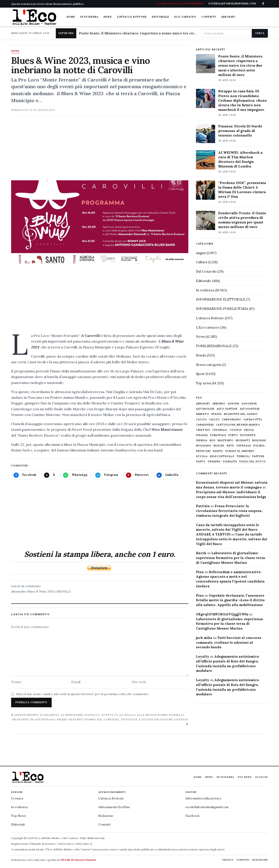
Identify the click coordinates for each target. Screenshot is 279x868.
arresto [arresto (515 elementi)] (202, 414)
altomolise (19, 591)
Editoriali (18, 824)
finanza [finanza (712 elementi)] (202, 435)
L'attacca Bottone (132, 17)
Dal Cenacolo (206, 271)
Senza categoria (209, 365)
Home (71, 17)
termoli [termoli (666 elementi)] (243, 456)
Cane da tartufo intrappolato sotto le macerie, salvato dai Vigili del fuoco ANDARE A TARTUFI (228, 530)
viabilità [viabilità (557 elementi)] (230, 462)
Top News (245, 777)
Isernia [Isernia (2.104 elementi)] (202, 440)
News (108, 17)
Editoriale (161, 17)
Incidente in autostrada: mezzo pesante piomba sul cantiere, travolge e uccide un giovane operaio (100, 722)
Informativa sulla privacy (203, 798)
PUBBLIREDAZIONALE (214, 346)
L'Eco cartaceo (208, 327)
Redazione (106, 816)
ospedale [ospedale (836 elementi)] (244, 446)
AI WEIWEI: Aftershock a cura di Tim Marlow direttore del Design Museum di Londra (240, 159)
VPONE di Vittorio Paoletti (78, 860)
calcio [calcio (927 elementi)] (214, 420)
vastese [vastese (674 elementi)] (258, 456)
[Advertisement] (100, 150)
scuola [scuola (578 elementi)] (202, 456)
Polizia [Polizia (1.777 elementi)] (259, 446)
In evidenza (89, 17)
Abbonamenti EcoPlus (114, 807)
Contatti (209, 17)
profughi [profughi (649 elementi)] (203, 451)
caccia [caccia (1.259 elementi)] (201, 420)
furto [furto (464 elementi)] (233, 435)
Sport (200, 374)
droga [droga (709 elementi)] (249, 430)
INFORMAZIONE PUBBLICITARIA (222, 309)
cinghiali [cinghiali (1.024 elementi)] (220, 430)
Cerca (260, 33)
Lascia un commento (26, 586)
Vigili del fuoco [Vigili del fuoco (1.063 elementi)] (252, 462)
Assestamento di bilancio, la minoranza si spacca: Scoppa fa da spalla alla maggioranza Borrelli (98, 715)
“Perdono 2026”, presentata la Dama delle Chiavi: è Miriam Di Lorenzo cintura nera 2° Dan (242, 190)
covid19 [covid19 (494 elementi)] (236, 430)
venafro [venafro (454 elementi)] (214, 462)
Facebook (192, 816)
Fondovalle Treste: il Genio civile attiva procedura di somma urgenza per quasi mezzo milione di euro (242, 220)
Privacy (228, 860)
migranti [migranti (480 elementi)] (243, 440)
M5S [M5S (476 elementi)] (212, 440)
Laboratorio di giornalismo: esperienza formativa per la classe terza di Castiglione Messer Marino (231, 558)
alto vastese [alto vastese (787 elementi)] (227, 409)
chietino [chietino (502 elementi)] (203, 430)
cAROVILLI (63, 591)
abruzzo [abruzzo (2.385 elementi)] (219, 404)
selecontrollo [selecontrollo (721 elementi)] (222, 456)
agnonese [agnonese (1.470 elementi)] (249, 404)
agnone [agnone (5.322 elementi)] (234, 404)
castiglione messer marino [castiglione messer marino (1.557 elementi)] (238, 425)
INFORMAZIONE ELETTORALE (221, 299)
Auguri (201, 253)
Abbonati (228, 17)
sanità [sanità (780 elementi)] (218, 451)
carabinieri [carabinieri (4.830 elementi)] (205, 425)
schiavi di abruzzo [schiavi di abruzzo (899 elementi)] (240, 451)
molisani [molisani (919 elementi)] (259, 440)
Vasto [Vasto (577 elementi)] (201, 462)
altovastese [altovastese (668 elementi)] (250, 409)
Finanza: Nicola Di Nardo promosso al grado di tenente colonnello (240, 131)
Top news (203, 383)
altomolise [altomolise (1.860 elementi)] (205, 409)
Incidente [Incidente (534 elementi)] (248, 435)
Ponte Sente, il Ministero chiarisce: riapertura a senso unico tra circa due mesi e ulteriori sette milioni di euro (138, 33)
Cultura (202, 262)
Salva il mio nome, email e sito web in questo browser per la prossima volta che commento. (83, 694)
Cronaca (17, 798)
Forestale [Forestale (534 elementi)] (218, 435)
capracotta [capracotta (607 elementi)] (253, 420)
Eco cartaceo (185, 17)
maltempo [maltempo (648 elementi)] (225, 440)
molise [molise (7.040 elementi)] (219, 446)
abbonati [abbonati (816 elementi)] (203, 404)
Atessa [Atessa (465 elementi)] (217, 414)
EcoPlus (262, 777)
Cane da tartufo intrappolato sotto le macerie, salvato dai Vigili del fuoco (232, 539)
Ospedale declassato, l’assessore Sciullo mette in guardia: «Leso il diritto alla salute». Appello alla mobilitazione (230, 600)
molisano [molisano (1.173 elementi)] (204, 446)
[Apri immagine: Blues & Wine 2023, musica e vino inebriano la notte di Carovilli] (100, 222)
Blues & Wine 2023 (41, 591)
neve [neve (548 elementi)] (230, 446)
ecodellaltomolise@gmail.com (207, 807)
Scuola (201, 355)
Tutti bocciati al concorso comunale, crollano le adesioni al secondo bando (229, 643)
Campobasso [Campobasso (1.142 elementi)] (231, 420)
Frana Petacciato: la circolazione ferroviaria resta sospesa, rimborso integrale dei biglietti (229, 511)
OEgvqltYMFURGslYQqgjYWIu (222, 614)
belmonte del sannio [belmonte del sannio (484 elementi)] (241, 414)
